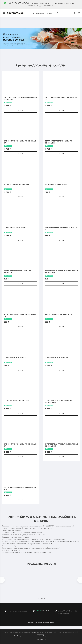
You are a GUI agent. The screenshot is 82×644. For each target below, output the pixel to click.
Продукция (39, 13)
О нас (49, 13)
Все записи (41, 599)
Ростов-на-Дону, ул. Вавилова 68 (39, 6)
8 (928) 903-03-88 (19, 3)
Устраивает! (41, 640)
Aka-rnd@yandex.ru (40, 3)
